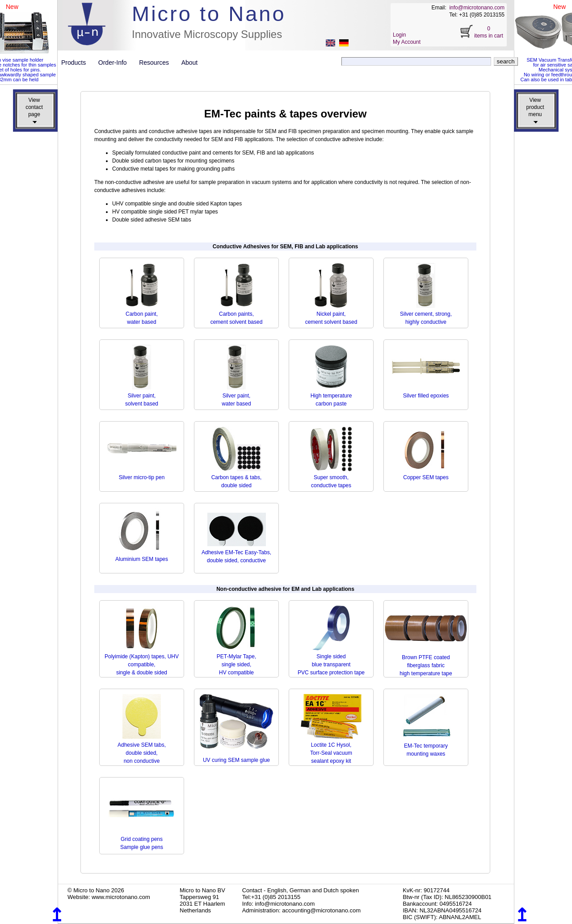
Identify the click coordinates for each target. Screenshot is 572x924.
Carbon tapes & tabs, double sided (237, 477)
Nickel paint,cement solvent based (331, 314)
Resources (157, 63)
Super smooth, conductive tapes (331, 477)
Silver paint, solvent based (142, 396)
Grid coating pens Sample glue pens (142, 839)
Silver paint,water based (236, 396)
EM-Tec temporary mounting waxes (426, 746)
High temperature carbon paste (331, 396)
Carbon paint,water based (142, 314)
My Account (407, 42)
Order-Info (116, 63)
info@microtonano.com (477, 8)
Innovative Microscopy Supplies (207, 34)
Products (77, 63)
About (190, 63)
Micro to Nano (209, 14)
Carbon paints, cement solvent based (237, 314)
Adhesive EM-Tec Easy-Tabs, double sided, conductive (236, 552)
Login (399, 35)
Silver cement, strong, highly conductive (426, 314)
